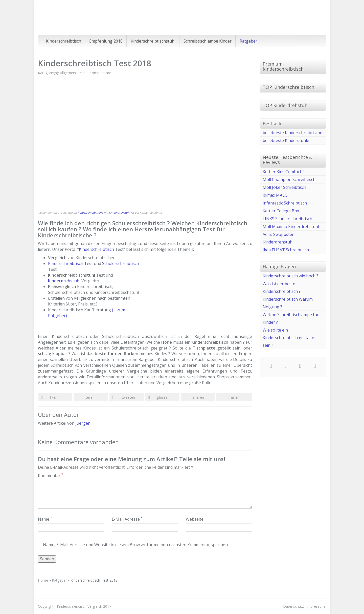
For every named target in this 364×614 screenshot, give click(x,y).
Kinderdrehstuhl (120, 213)
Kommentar (51, 476)
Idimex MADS (275, 195)
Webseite (195, 519)
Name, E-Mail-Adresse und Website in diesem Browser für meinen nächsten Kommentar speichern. (134, 545)
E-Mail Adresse (127, 519)
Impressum (316, 606)
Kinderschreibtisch (64, 41)
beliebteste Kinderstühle (286, 140)
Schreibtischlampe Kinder (208, 41)
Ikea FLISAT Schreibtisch (286, 250)
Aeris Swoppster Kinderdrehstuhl (278, 238)
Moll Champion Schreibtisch (289, 179)
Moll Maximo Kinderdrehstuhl (291, 227)
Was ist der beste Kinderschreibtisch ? (282, 288)
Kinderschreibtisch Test (70, 263)
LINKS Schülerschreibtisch (287, 219)
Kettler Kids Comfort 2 (284, 172)
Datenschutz (293, 606)
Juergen (83, 423)
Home (43, 580)
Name (45, 519)
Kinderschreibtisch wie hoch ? (290, 276)
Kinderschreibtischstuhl (153, 41)
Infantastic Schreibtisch (285, 203)
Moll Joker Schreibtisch (284, 187)
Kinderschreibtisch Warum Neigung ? (288, 303)
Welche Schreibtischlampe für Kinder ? (291, 318)
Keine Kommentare (95, 73)
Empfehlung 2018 (106, 41)
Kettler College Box (281, 211)
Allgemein (68, 73)
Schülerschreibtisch (121, 263)
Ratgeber (248, 41)
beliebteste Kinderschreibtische (292, 133)
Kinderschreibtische (90, 213)
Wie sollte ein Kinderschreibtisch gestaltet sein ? (289, 338)
